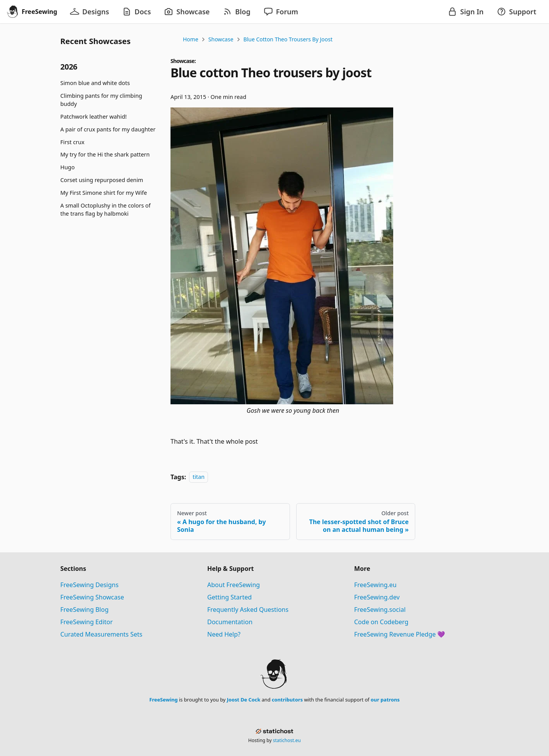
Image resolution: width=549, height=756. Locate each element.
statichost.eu (287, 740)
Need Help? (224, 634)
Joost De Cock (244, 700)
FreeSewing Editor (87, 622)
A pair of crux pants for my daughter (108, 129)
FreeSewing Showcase (92, 597)
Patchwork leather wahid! (94, 117)
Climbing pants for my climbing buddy (101, 100)
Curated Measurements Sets (101, 634)
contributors (287, 700)
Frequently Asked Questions (248, 610)
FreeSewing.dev (377, 597)
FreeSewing (163, 700)
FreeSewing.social (380, 610)
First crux (72, 142)
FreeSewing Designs (90, 585)
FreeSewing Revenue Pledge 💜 (400, 634)
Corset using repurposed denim (102, 180)
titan (199, 477)
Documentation (230, 622)
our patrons (385, 700)
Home (191, 39)
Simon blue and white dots (95, 83)
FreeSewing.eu (375, 585)
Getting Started (229, 597)
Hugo (67, 167)
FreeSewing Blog (84, 610)
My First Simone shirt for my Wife (104, 193)
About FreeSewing (234, 585)
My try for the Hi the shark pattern (105, 154)
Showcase (221, 39)
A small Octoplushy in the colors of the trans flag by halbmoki (105, 210)
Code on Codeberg (381, 622)
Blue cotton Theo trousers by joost (288, 39)
